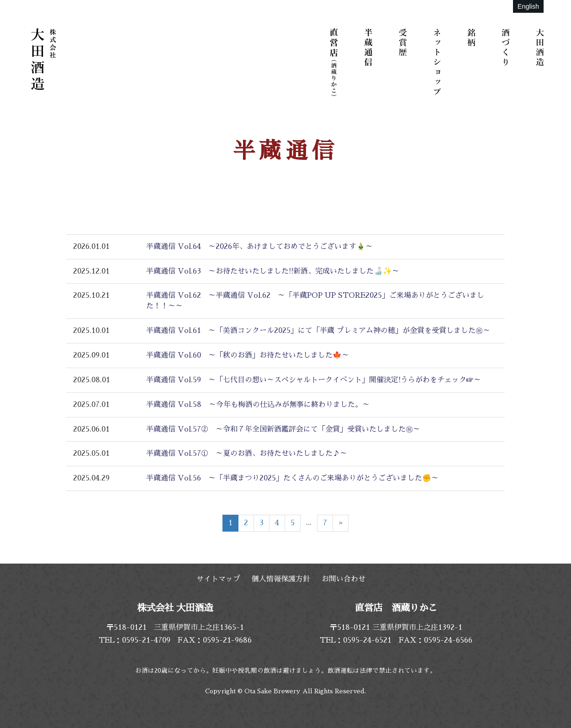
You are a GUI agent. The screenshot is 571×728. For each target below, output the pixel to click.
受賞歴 (404, 62)
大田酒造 (541, 62)
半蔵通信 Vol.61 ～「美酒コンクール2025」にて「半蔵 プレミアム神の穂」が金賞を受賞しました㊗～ (318, 331)
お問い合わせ (344, 579)
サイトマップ (218, 579)
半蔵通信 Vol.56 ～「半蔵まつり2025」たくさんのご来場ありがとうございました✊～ (292, 478)
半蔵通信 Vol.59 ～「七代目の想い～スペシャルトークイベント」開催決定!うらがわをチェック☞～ (314, 380)
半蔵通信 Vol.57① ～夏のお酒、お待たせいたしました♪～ (247, 454)
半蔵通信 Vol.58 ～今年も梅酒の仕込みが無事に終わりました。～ (258, 405)
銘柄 (473, 62)
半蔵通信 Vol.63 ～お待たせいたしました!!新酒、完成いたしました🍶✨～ (273, 271)
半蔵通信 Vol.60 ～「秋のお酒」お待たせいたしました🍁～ (248, 355)
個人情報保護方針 (281, 579)
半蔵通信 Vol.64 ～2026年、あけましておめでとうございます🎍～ (259, 247)
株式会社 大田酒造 (43, 59)
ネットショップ (439, 62)
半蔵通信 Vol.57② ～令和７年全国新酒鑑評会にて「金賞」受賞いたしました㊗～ (283, 429)
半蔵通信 (370, 62)
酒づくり (507, 62)
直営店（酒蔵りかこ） (336, 62)
